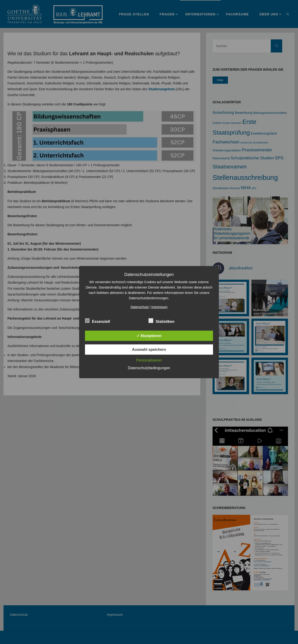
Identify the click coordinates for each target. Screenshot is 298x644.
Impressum (159, 307)
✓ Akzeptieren (149, 336)
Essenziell (97, 321)
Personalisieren (149, 360)
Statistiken (161, 321)
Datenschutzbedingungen (149, 368)
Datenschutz (140, 307)
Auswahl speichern (149, 349)
